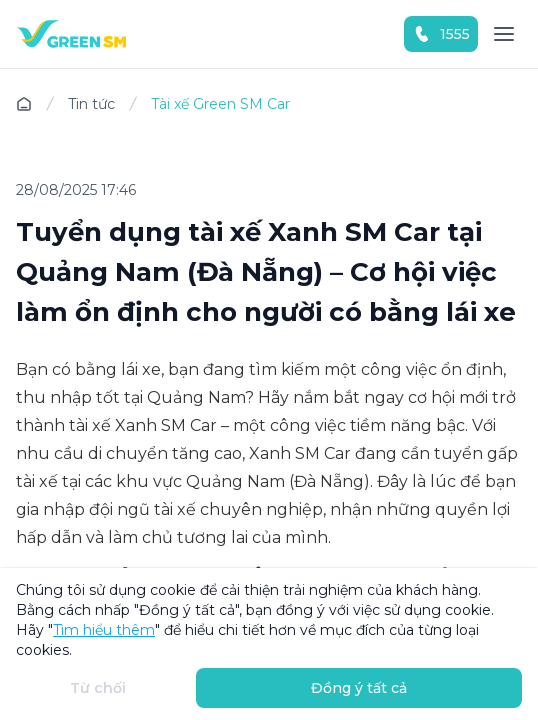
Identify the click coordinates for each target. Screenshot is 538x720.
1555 (441, 34)
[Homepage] (71, 34)
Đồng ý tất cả (359, 688)
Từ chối (98, 688)
